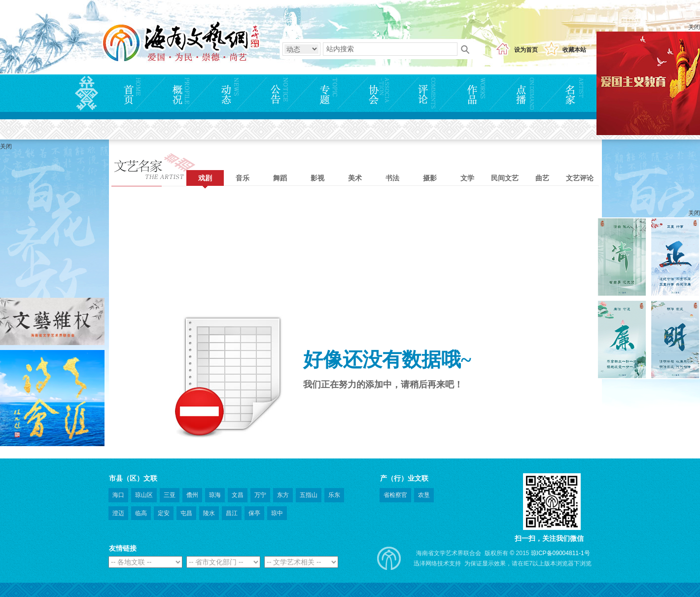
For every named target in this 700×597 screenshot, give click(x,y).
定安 (164, 513)
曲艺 (542, 178)
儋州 (192, 495)
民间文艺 (505, 178)
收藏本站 (574, 50)
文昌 (238, 495)
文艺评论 (580, 178)
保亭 (254, 513)
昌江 (232, 513)
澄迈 (118, 513)
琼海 (215, 495)
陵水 (209, 513)
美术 (355, 178)
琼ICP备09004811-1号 (560, 553)
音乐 (243, 178)
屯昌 (186, 513)
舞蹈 (280, 178)
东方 (283, 495)
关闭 (694, 27)
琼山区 (144, 495)
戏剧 (205, 178)
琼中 (277, 513)
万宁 (260, 495)
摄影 (430, 178)
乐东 (334, 495)
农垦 (424, 495)
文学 (467, 178)
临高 (141, 513)
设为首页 (526, 50)
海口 (118, 495)
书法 (392, 178)
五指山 (309, 495)
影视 (317, 178)
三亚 (170, 495)
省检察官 (395, 495)
